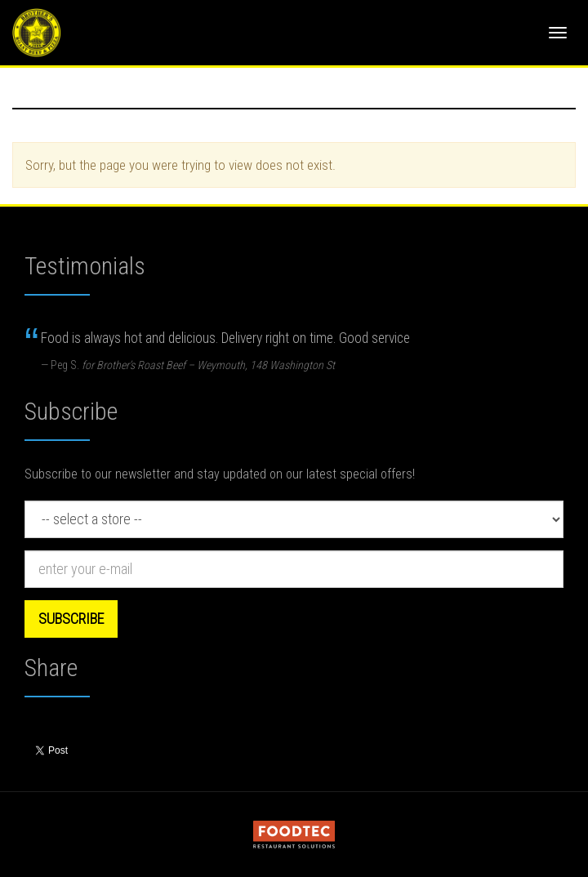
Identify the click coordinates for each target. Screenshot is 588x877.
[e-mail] (294, 569)
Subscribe (71, 619)
